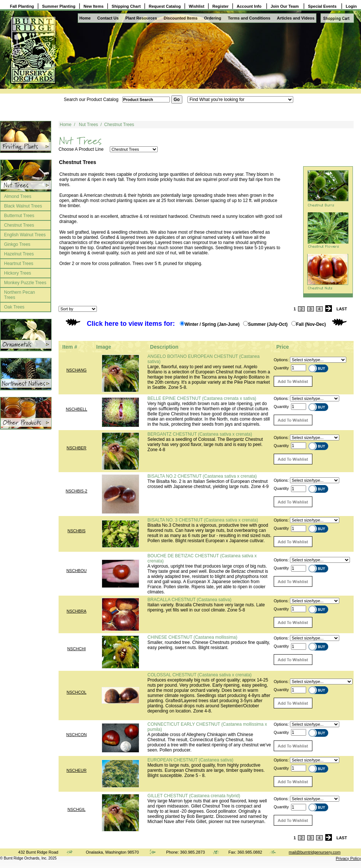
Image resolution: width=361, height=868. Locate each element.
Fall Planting (22, 6)
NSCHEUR (76, 770)
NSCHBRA (77, 611)
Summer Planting (59, 6)
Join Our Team (285, 6)
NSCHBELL (77, 409)
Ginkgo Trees (17, 244)
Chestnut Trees (19, 225)
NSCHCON (77, 735)
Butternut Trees (19, 216)
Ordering (213, 18)
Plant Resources (141, 18)
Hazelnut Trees (19, 254)
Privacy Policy (348, 858)
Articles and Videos (296, 18)
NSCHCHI (77, 649)
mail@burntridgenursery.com (315, 852)
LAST (342, 309)
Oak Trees (14, 307)
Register (221, 6)
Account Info (250, 6)
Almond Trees (18, 196)
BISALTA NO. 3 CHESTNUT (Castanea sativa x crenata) (203, 520)
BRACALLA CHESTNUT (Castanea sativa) (189, 600)
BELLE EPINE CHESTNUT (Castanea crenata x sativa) (202, 398)
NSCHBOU (76, 571)
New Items (94, 6)
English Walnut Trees (25, 235)
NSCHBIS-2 (76, 491)
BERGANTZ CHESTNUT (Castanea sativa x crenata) (200, 434)
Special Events (323, 6)
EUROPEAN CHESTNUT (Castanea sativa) (190, 760)
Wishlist (197, 6)
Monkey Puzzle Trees (25, 283)
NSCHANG (76, 370)
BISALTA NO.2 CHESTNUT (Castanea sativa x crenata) (202, 476)
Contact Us (108, 18)
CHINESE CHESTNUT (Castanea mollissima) (192, 637)
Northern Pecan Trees (20, 295)
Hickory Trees (17, 273)
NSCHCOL (77, 692)
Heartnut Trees (19, 264)
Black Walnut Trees (23, 206)
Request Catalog (165, 6)
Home (85, 18)
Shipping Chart (126, 6)
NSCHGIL (76, 809)
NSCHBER (77, 448)
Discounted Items (180, 18)
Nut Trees (88, 125)
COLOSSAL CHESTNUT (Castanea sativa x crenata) (199, 675)
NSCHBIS (76, 531)
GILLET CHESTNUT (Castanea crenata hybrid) (194, 796)
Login (351, 6)
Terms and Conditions (249, 18)
